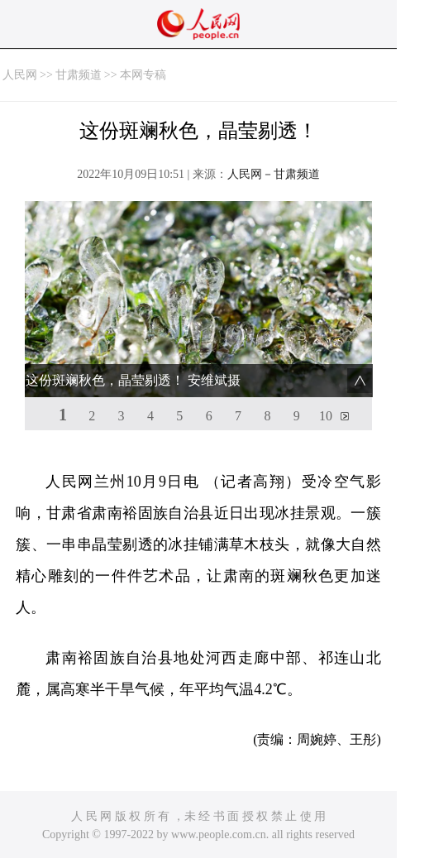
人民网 (20, 75)
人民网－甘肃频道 (274, 174)
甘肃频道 (79, 75)
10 (326, 416)
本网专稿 (143, 75)
